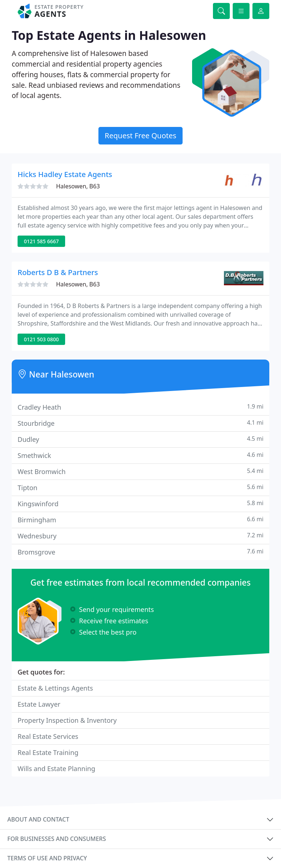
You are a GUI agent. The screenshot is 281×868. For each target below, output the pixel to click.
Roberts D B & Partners (58, 272)
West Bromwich (140, 471)
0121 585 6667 (41, 241)
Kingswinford (140, 503)
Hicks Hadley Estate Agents (65, 174)
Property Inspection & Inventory (67, 720)
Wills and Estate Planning (56, 769)
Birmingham (140, 520)
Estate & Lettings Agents (55, 688)
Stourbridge (140, 423)
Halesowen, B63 (78, 186)
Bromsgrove (140, 552)
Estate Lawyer (39, 704)
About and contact (38, 819)
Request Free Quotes (140, 136)
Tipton (140, 487)
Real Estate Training (48, 752)
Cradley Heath (140, 407)
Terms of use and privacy (47, 858)
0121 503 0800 (41, 339)
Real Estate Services (48, 736)
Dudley (140, 439)
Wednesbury (140, 536)
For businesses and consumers (57, 839)
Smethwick (140, 455)
